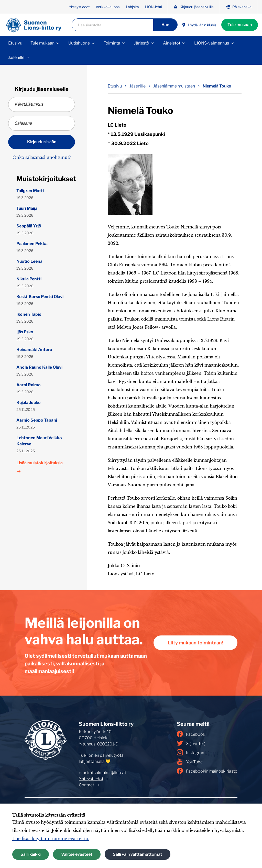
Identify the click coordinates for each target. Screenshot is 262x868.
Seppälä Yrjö (29, 226)
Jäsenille (16, 57)
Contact (86, 785)
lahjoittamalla (92, 761)
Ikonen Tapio (29, 314)
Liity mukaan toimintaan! (195, 643)
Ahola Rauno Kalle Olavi (39, 367)
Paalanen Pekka (32, 244)
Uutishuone (79, 43)
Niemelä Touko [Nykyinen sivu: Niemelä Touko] (217, 86)
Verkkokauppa (108, 7)
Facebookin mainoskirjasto (207, 771)
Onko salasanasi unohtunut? (42, 157)
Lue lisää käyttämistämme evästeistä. (51, 839)
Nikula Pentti (29, 279)
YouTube (190, 762)
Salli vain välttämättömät (138, 854)
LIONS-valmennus (212, 43)
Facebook (191, 734)
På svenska (239, 7)
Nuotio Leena (29, 261)
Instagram (191, 752)
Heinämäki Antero (34, 350)
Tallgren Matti (30, 191)
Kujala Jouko (29, 403)
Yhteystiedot (79, 7)
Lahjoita (132, 7)
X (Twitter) (191, 743)
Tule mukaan (240, 25)
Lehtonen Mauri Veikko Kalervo (39, 441)
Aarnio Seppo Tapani (37, 420)
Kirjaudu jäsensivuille (194, 7)
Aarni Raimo (29, 385)
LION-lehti (154, 7)
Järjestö (142, 43)
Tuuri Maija (27, 208)
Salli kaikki (31, 854)
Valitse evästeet (77, 854)
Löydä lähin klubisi (199, 25)
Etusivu (15, 43)
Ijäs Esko (25, 332)
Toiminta (112, 43)
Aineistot (172, 43)
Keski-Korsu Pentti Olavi (40, 297)
